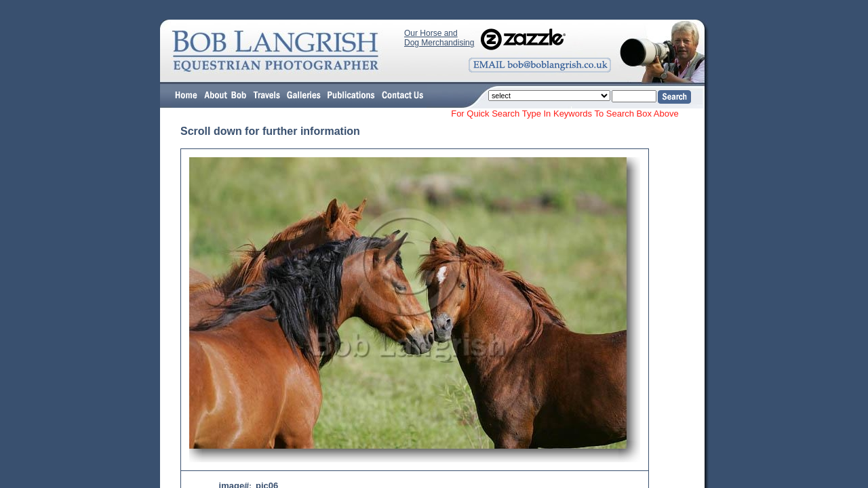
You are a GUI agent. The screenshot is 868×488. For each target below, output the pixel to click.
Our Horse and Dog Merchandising (439, 38)
